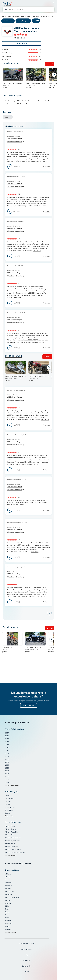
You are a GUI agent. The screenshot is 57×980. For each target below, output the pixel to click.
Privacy (27, 972)
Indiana (8, 912)
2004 (7, 768)
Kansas (8, 918)
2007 (7, 759)
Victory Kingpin (22, 21)
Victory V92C (10, 835)
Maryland (8, 929)
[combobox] (28, 10)
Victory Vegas (10, 826)
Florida (7, 900)
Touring (8, 801)
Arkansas (8, 883)
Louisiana (8, 924)
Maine (7, 926)
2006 (7, 762)
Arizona (8, 880)
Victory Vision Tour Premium (15, 852)
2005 (7, 765)
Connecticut (10, 891)
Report (47, 167)
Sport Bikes (9, 810)
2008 (7, 756)
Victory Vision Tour (12, 847)
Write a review (22, 43)
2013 (7, 742)
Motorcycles (7, 21)
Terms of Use (27, 966)
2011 (7, 747)
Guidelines (27, 960)
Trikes (7, 795)
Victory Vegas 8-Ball (12, 832)
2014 (7, 739)
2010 (35, 21)
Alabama (8, 874)
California (8, 886)
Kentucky (9, 921)
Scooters (8, 813)
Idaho (7, 906)
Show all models (11, 855)
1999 (7, 783)
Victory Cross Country (13, 838)
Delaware (8, 894)
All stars (7, 117)
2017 (7, 733)
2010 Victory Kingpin (16, 140)
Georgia (8, 903)
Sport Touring (10, 807)
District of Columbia (12, 897)
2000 (7, 780)
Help (27, 955)
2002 (7, 774)
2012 (7, 745)
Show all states (11, 932)
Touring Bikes (10, 798)
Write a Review (28, 705)
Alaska (7, 877)
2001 (7, 777)
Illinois (7, 909)
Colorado (8, 888)
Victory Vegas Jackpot (13, 841)
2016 (7, 736)
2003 (7, 771)
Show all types (10, 816)
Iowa (7, 915)
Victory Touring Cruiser (13, 849)
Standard (8, 804)
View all (50, 64)
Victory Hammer (11, 844)
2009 (7, 753)
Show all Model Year (12, 785)
